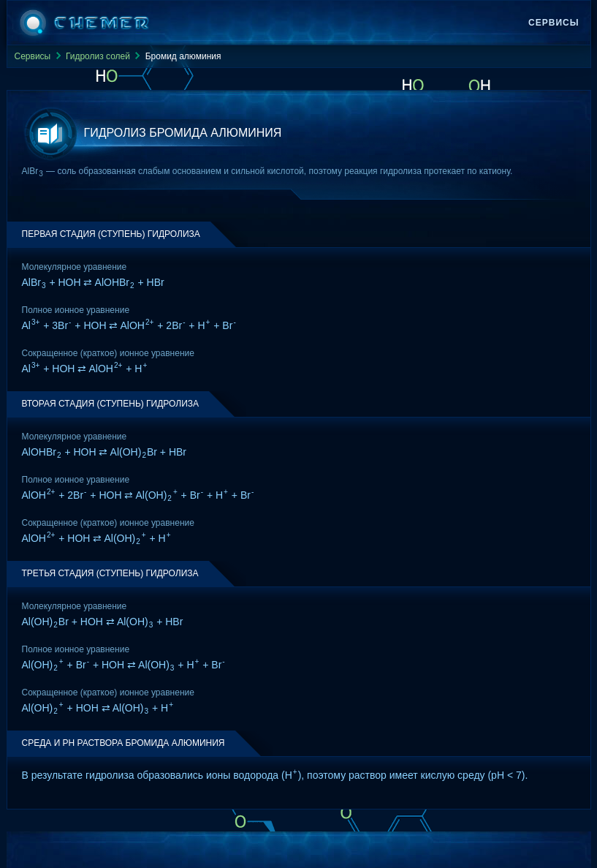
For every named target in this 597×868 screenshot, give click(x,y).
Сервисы (554, 23)
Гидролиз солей (98, 56)
